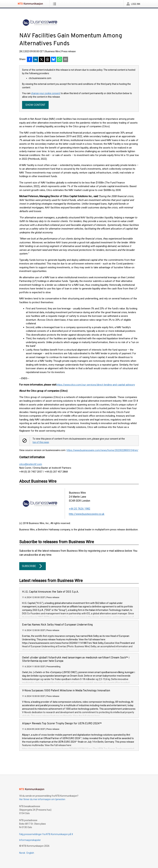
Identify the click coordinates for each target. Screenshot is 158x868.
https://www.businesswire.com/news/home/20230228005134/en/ (102, 450)
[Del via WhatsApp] (59, 60)
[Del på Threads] (47, 60)
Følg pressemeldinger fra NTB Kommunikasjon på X (46, 834)
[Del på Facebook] (30, 60)
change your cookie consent (46, 93)
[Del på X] (41, 60)
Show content (35, 105)
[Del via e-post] (65, 60)
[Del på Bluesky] (53, 60)
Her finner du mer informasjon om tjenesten (42, 799)
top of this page (41, 442)
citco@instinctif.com (31, 464)
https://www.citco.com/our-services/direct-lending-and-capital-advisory (96, 385)
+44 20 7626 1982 (80, 509)
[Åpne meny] (55, 4)
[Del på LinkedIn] (36, 60)
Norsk (22, 853)
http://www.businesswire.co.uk (87, 514)
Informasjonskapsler (30, 840)
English (30, 853)
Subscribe (33, 566)
